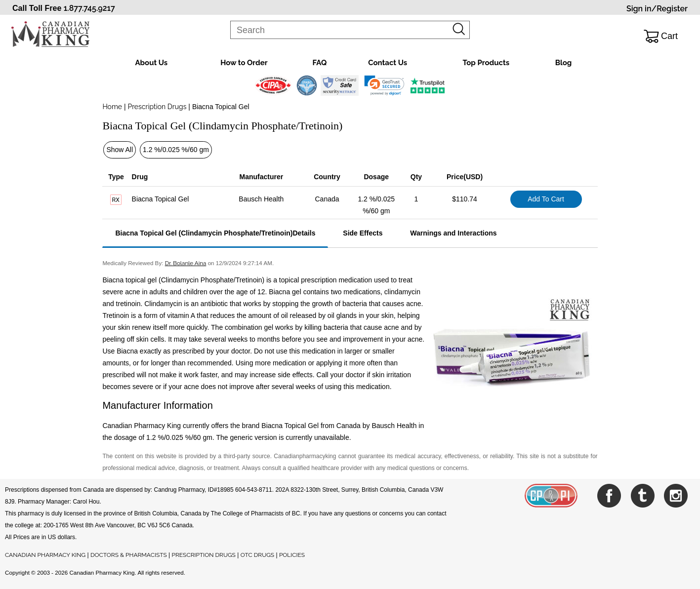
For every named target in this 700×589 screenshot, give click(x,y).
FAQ (319, 63)
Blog (564, 63)
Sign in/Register (657, 9)
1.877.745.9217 (89, 8)
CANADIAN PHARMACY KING (45, 555)
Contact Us (388, 63)
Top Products (486, 63)
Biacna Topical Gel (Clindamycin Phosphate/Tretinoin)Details (215, 233)
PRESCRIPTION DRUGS (204, 555)
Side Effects (363, 233)
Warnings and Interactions (453, 233)
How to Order (244, 63)
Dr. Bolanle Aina (186, 263)
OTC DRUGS (257, 555)
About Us (152, 63)
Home (112, 107)
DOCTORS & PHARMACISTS (129, 555)
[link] (384, 85)
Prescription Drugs (157, 107)
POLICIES (292, 555)
